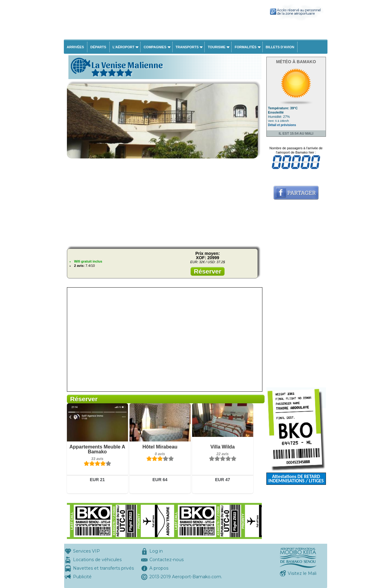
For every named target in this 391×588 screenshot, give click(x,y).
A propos (159, 568)
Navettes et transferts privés (103, 568)
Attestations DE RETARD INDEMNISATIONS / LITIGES (296, 479)
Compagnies (155, 47)
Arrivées (75, 47)
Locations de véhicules (97, 560)
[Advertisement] (164, 201)
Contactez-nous (166, 560)
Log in (156, 551)
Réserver (208, 271)
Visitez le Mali (302, 573)
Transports (187, 47)
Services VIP (86, 551)
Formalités (246, 47)
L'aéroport (124, 47)
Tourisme (217, 47)
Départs (98, 47)
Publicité (82, 577)
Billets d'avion (280, 47)
